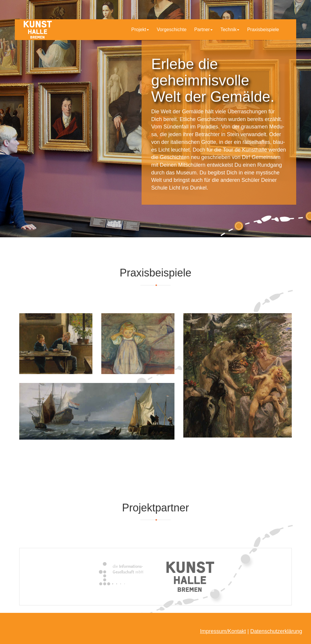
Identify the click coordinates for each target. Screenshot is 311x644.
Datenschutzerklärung (276, 631)
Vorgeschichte (172, 30)
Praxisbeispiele (263, 30)
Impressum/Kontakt (223, 631)
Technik (230, 30)
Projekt (140, 30)
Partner (203, 30)
